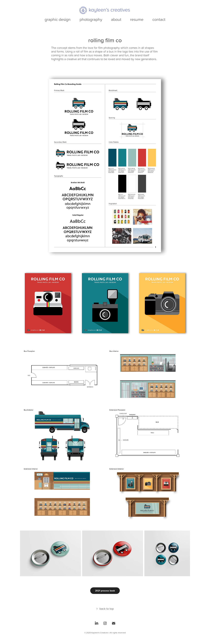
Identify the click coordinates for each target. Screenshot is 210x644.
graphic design (58, 19)
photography (91, 19)
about (116, 19)
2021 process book (105, 591)
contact (159, 19)
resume (137, 19)
